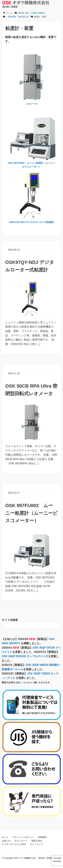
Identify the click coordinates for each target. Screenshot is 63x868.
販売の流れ (37, 841)
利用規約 (42, 837)
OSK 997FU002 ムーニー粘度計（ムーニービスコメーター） (31, 513)
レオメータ (32, 104)
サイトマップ (36, 844)
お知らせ (6, 841)
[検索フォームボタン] (58, 625)
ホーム (5, 837)
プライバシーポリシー (23, 837)
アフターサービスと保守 (14, 844)
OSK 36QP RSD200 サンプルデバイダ (25, 656)
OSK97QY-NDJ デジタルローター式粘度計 (32, 222)
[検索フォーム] (28, 625)
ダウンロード (21, 841)
